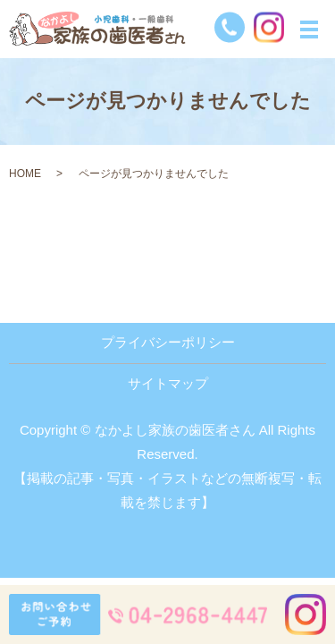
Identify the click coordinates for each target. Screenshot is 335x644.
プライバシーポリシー (168, 342)
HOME (25, 174)
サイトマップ (168, 383)
